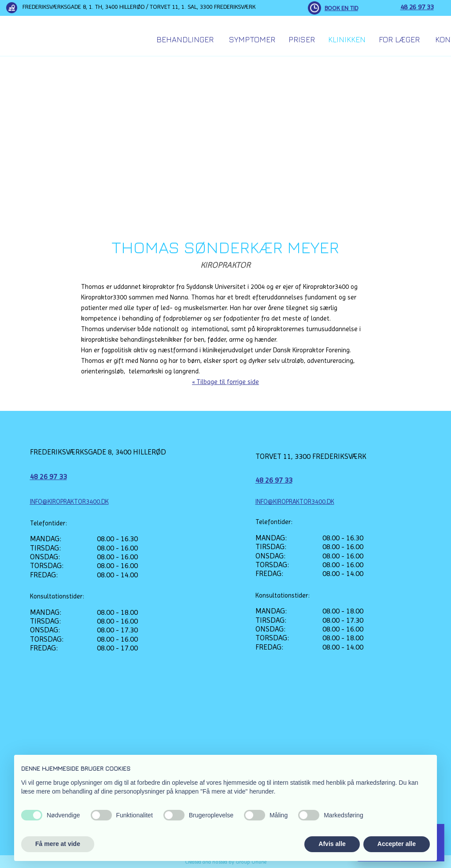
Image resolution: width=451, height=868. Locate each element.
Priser (302, 39)
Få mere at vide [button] (58, 844)
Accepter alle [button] (397, 844)
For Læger (399, 39)
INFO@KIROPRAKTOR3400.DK (69, 502)
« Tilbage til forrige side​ (225, 382)
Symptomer (252, 39)
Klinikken (347, 39)
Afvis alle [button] (332, 844)
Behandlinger (185, 39)
